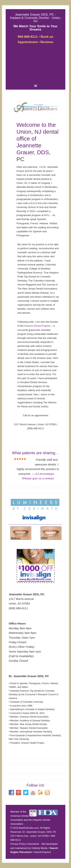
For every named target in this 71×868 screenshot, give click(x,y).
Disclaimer (34, 844)
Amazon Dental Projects (37, 326)
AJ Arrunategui (45, 474)
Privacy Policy (18, 844)
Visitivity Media (39, 848)
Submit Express (43, 852)
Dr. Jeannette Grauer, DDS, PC (39, 832)
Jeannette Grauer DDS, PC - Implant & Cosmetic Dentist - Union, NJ (35, 18)
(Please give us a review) (38, 478)
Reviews (47, 42)
